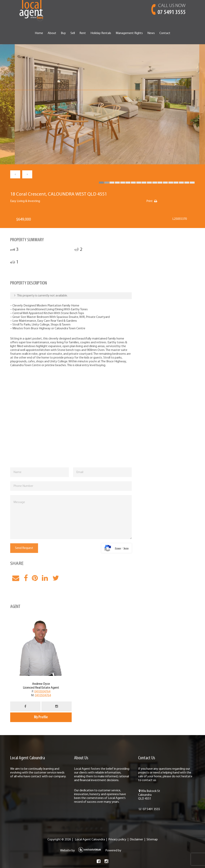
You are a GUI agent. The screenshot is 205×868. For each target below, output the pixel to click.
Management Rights (129, 33)
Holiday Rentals (101, 33)
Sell (73, 33)
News (151, 33)
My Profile (41, 717)
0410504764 (42, 692)
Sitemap (152, 840)
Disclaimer (136, 840)
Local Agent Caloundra (90, 840)
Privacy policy (117, 840)
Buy (63, 33)
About (52, 33)
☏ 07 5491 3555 (149, 809)
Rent (83, 33)
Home (39, 33)
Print (150, 201)
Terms (126, 548)
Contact (165, 33)
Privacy (118, 548)
